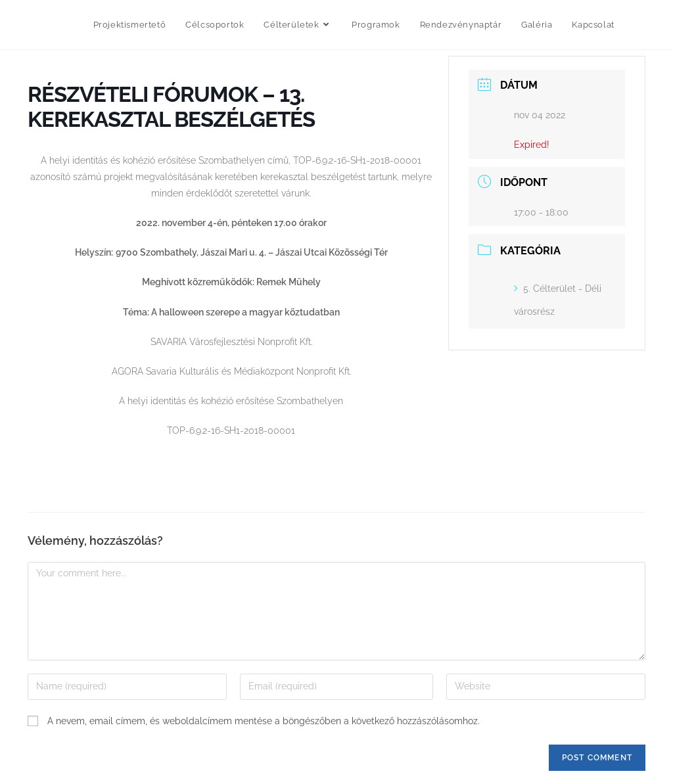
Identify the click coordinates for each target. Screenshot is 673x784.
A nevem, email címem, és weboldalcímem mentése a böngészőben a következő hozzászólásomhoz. (264, 721)
